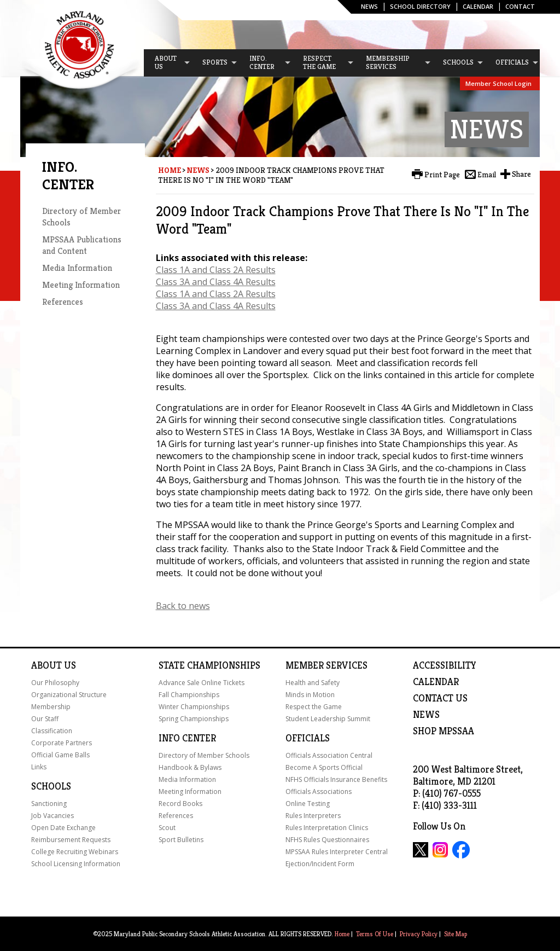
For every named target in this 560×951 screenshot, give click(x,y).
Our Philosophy (55, 683)
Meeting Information (81, 285)
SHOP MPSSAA (444, 731)
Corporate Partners (62, 743)
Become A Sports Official (324, 767)
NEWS (426, 715)
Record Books (180, 804)
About (46, 665)
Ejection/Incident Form (320, 864)
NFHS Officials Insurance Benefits (336, 779)
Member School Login (498, 83)
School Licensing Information (76, 864)
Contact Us (440, 698)
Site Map (456, 934)
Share (521, 174)
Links (39, 767)
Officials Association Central (329, 755)
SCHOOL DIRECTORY (420, 6)
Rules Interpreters (313, 816)
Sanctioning (49, 804)
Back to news (183, 606)
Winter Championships (194, 707)
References (63, 302)
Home (170, 170)
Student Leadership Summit (328, 719)
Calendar (478, 6)
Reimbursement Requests (71, 840)
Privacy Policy (419, 934)
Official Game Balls (60, 755)
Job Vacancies (52, 816)
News (369, 6)
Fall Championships (189, 695)
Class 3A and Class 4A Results (216, 282)
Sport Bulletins (181, 840)
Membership (51, 707)
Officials (308, 738)
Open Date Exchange (63, 828)
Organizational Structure (69, 695)
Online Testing (308, 804)
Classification (52, 731)
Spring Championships (194, 719)
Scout (167, 828)
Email (487, 175)
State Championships (209, 665)
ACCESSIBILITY (445, 665)
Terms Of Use (375, 934)
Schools (51, 786)
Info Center (187, 738)
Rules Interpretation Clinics (327, 828)
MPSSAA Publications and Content (82, 245)
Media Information (77, 268)
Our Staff (45, 719)
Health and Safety (313, 683)
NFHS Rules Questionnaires (327, 840)
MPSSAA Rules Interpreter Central (337, 852)
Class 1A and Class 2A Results (216, 270)
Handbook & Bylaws (190, 767)
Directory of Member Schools (204, 755)
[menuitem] (167, 63)
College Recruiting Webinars (75, 852)
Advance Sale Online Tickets (202, 683)
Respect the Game (314, 707)
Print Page (442, 175)
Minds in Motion (310, 695)
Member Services (326, 665)
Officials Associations (319, 791)
